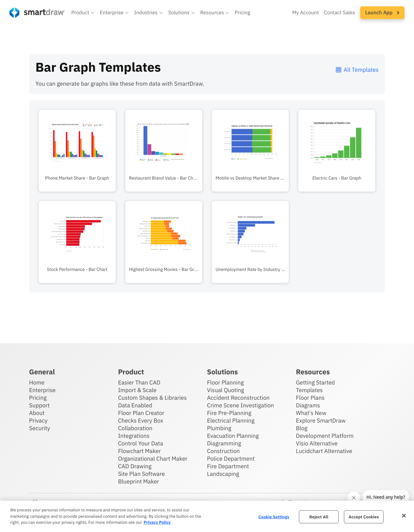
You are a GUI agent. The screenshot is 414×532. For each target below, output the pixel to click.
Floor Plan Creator (141, 413)
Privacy (38, 420)
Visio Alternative (317, 443)
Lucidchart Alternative (324, 451)
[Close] (404, 516)
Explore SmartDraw (321, 420)
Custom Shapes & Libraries (152, 398)
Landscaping (223, 474)
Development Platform (325, 436)
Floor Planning (225, 382)
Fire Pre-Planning (229, 413)
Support (39, 405)
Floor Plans (310, 398)
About (37, 413)
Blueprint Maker (138, 481)
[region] (207, 516)
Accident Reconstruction (238, 398)
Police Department (231, 459)
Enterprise (42, 390)
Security (40, 428)
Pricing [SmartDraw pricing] (242, 13)
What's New (311, 413)
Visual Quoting (226, 390)
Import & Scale (137, 390)
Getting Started (316, 382)
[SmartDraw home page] (37, 13)
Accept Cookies (364, 517)
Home (37, 382)
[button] (83, 13)
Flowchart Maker (139, 451)
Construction (223, 451)
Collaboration (135, 428)
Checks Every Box (141, 420)
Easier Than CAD (139, 382)
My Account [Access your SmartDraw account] (306, 13)
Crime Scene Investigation (240, 405)
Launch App (382, 13)
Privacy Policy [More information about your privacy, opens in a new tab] (157, 522)
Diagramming (224, 443)
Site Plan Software (141, 474)
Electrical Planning (231, 420)
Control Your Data (140, 443)
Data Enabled (135, 405)
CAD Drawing (135, 466)
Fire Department (228, 466)
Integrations (134, 436)
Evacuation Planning (233, 436)
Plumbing (219, 428)
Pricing (38, 398)
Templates (310, 390)
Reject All (319, 517)
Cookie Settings (274, 517)
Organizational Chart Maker (153, 459)
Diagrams (308, 405)
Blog (302, 428)
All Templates (357, 70)
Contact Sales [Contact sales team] (340, 13)
